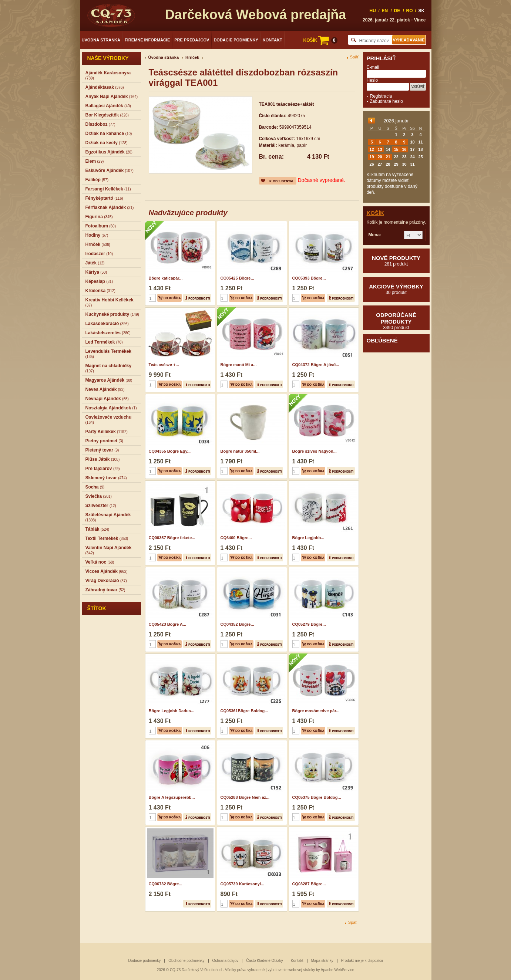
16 (404, 149)
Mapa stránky (322, 961)
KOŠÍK (320, 40)
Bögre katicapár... (166, 278)
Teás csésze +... (164, 365)
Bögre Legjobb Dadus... (172, 711)
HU (373, 11)
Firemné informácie (147, 40)
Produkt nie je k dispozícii (362, 961)
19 (372, 157)
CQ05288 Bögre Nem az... (245, 797)
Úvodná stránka (101, 40)
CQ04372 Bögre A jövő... (316, 365)
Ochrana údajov (226, 961)
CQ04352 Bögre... (237, 624)
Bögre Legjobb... (308, 538)
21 (388, 157)
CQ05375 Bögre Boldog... (317, 797)
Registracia (381, 96)
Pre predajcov (192, 40)
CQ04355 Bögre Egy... (170, 451)
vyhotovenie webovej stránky (291, 970)
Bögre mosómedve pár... (316, 711)
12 (372, 149)
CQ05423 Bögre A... (168, 624)
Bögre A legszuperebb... (172, 797)
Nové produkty (396, 261)
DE (397, 11)
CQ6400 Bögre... (236, 538)
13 (380, 149)
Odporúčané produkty (396, 321)
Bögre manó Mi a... (239, 365)
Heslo (372, 80)
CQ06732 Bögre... (166, 884)
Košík (376, 213)
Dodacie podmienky (236, 40)
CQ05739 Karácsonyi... (243, 884)
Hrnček (192, 57)
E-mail (373, 67)
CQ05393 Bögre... (309, 278)
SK (422, 11)
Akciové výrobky (396, 289)
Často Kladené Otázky (265, 961)
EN (385, 11)
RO (410, 11)
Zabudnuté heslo (386, 101)
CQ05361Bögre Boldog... (244, 711)
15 (396, 149)
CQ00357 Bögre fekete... (172, 538)
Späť (354, 57)
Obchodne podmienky (186, 961)
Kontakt (273, 40)
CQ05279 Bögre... (309, 624)
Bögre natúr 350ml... (240, 451)
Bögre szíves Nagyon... (315, 451)
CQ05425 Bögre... (237, 278)
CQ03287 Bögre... (309, 884)
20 (380, 157)
